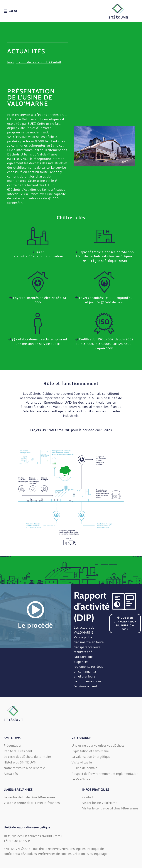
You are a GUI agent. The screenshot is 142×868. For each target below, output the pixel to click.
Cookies (31, 853)
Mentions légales (73, 848)
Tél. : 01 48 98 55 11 (17, 841)
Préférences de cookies (55, 853)
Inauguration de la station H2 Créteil (34, 62)
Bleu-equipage (97, 853)
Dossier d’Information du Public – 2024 (125, 623)
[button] (11, 11)
